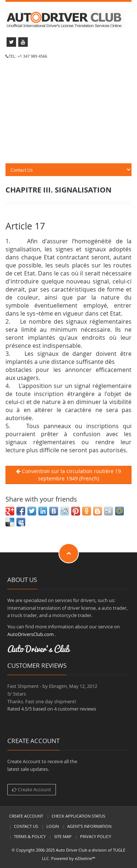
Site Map (63, 836)
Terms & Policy (30, 836)
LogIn (53, 826)
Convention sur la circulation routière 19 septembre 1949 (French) (68, 475)
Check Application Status (78, 816)
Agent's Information (89, 826)
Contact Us (26, 826)
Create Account (32, 789)
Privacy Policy (96, 836)
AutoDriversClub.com (31, 634)
